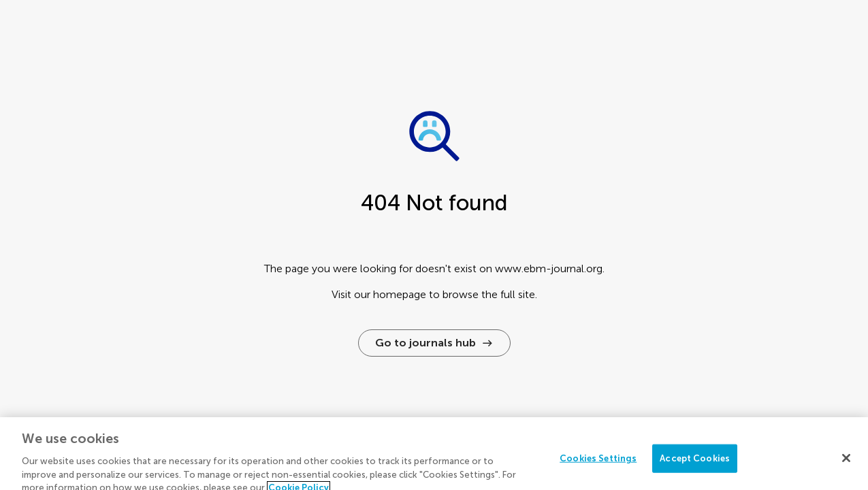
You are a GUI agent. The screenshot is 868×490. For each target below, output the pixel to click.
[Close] (846, 462)
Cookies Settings (598, 462)
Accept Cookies (695, 462)
